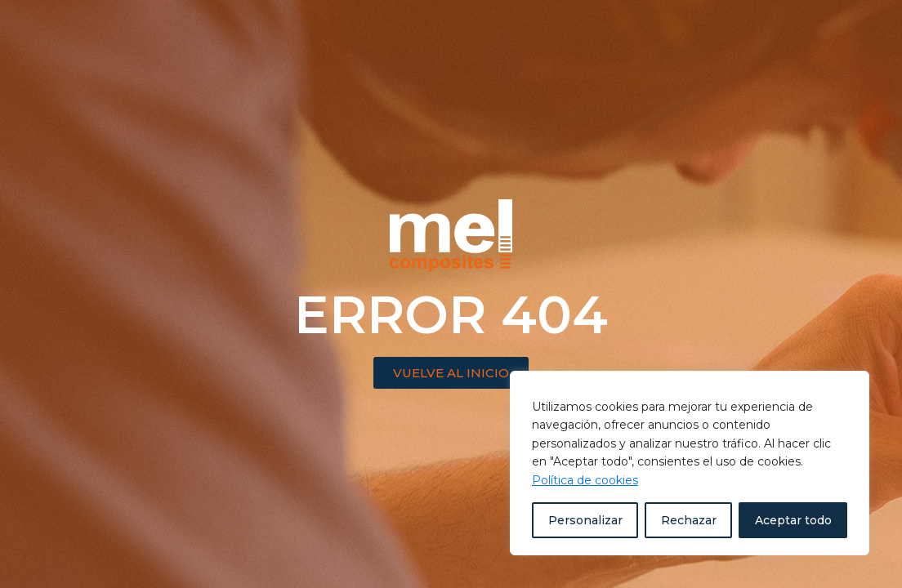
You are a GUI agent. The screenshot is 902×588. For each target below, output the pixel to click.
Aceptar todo (793, 520)
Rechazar (689, 520)
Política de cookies (585, 480)
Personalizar (585, 520)
